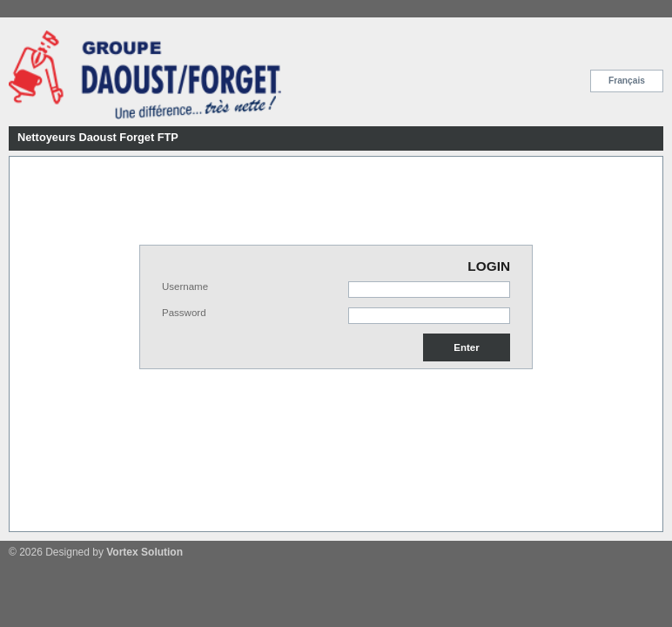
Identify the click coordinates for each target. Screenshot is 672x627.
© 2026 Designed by (96, 552)
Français (627, 81)
